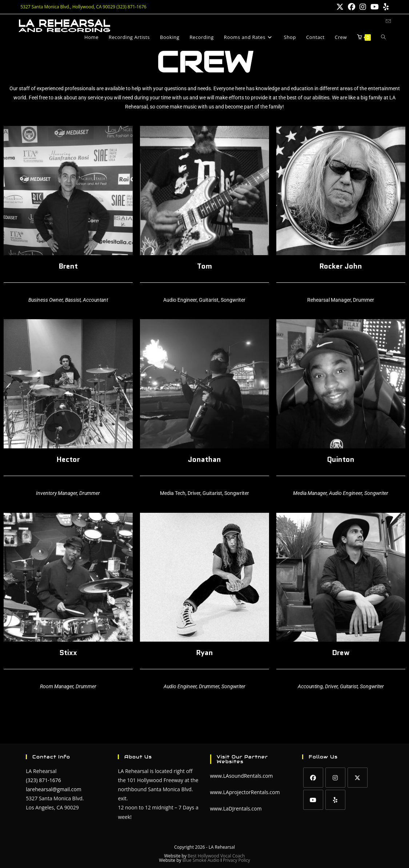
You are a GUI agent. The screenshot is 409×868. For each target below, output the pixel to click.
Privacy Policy (236, 860)
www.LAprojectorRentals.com (245, 792)
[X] (358, 778)
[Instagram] (335, 778)
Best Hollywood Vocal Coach (216, 856)
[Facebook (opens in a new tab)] (352, 7)
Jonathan (204, 459)
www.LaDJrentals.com (236, 808)
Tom (204, 266)
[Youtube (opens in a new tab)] (375, 7)
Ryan (204, 653)
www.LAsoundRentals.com (242, 776)
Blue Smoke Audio (202, 860)
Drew (341, 653)
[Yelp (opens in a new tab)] (385, 7)
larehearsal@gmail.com (54, 789)
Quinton (341, 459)
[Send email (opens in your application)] (388, 21)
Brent (68, 266)
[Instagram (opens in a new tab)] (363, 7)
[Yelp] (335, 800)
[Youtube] (313, 800)
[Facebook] (313, 778)
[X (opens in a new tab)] (340, 7)
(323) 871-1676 (43, 780)
